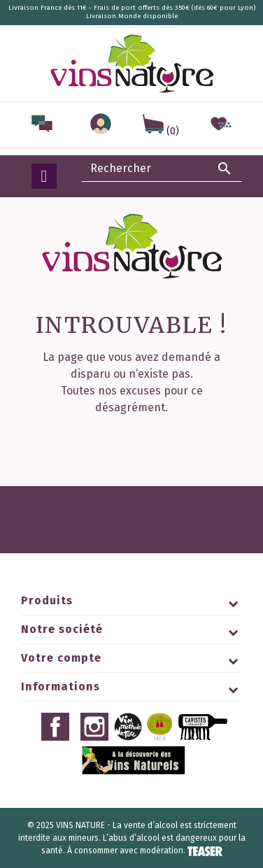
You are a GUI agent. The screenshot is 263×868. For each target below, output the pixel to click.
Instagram (94, 727)
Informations (61, 686)
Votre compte (61, 658)
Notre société (62, 629)
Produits (47, 600)
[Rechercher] (162, 169)
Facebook (55, 727)
